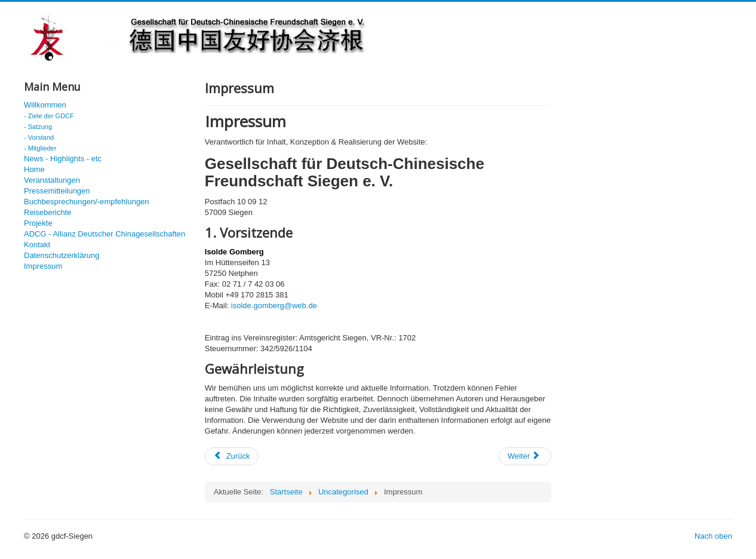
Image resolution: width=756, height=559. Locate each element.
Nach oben (713, 536)
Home (34, 169)
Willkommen (45, 105)
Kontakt (37, 245)
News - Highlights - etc (63, 159)
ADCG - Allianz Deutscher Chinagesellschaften (105, 234)
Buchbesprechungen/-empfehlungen (87, 202)
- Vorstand (39, 137)
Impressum (43, 266)
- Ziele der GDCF (49, 116)
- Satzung (38, 127)
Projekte (38, 223)
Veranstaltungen (52, 180)
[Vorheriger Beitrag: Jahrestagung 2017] (232, 456)
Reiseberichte (48, 212)
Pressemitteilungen (57, 191)
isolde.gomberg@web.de (274, 305)
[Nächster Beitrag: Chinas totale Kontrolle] (525, 456)
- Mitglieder (40, 148)
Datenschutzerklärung (62, 255)
